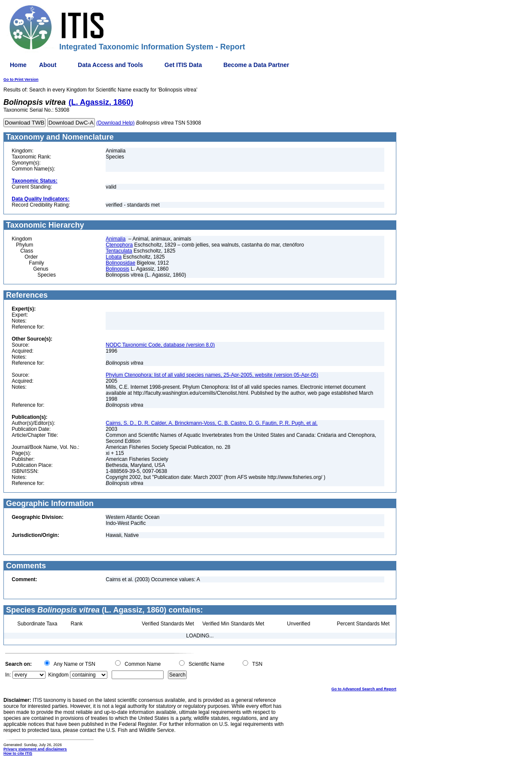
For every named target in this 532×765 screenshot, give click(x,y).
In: (8, 675)
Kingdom (58, 675)
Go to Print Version (21, 79)
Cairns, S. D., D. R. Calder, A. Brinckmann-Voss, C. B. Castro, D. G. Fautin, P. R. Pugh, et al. (211, 423)
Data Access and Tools (110, 65)
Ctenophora (119, 245)
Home (18, 65)
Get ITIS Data (183, 65)
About (48, 65)
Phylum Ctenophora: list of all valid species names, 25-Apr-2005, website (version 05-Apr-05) (212, 375)
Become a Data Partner (256, 65)
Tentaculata (119, 251)
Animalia (116, 239)
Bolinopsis (117, 269)
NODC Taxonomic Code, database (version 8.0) (160, 345)
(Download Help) (115, 123)
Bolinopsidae (120, 263)
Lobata (114, 257)
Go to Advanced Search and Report (364, 689)
